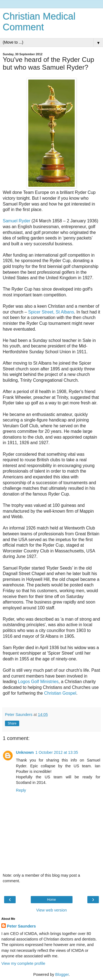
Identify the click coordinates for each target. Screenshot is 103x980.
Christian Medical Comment (39, 22)
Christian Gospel (60, 693)
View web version (52, 910)
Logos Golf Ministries (38, 682)
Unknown (25, 752)
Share (12, 723)
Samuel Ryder (16, 221)
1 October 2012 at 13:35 (57, 752)
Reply (21, 790)
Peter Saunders (21, 926)
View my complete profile (23, 963)
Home (51, 900)
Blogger (62, 974)
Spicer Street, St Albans (51, 312)
